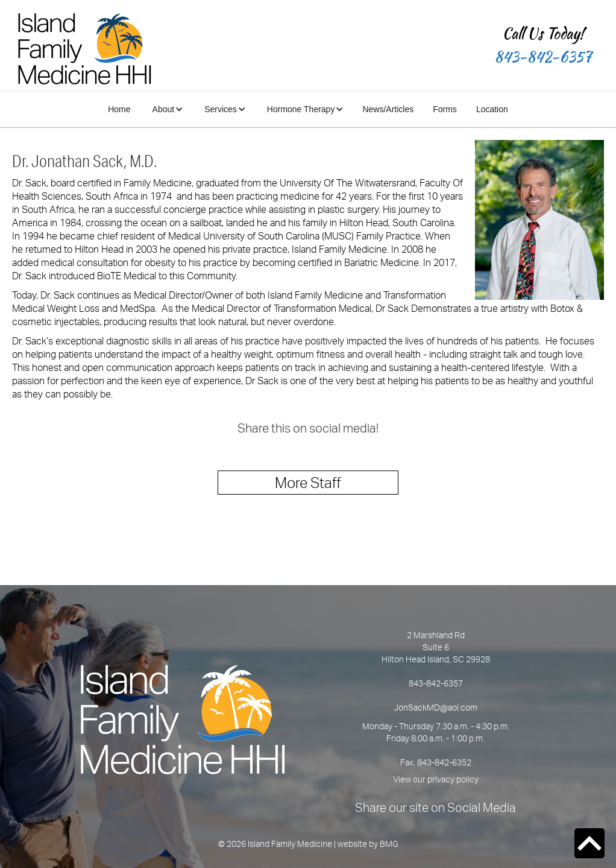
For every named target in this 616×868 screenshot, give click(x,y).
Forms (445, 109)
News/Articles (388, 109)
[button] (167, 109)
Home (119, 109)
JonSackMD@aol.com (435, 707)
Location (492, 109)
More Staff (308, 483)
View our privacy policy (436, 779)
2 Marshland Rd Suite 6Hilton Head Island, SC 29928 (436, 647)
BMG (389, 844)
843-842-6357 (543, 57)
